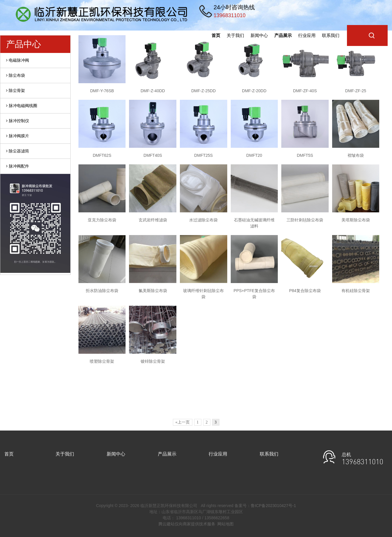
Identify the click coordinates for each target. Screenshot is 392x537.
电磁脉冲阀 (18, 60)
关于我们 (235, 35)
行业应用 (307, 35)
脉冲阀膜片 (18, 136)
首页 (216, 35)
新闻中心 (259, 35)
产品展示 (283, 35)
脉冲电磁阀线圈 (22, 106)
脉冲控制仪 (18, 121)
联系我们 (331, 35)
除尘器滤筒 (18, 151)
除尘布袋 (16, 75)
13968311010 (363, 463)
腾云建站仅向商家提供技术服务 (187, 524)
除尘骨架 (16, 90)
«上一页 (183, 422)
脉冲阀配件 (18, 166)
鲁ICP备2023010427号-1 (273, 506)
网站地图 (225, 524)
